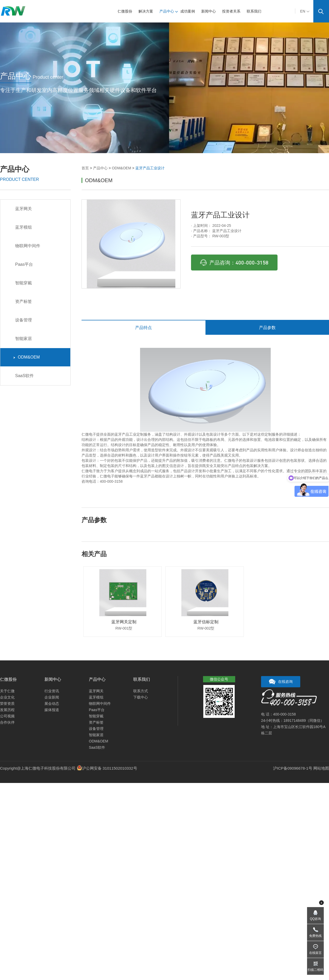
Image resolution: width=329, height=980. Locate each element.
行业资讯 (52, 691)
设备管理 (23, 320)
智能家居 (23, 339)
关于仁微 (7, 691)
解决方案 (148, 11)
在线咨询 (281, 682)
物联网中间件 (27, 246)
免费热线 (315, 936)
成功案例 (189, 11)
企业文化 (7, 697)
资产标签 (23, 301)
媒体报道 (52, 710)
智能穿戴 (23, 283)
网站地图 (321, 768)
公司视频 (7, 716)
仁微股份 (127, 11)
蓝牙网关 (23, 209)
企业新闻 (52, 697)
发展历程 (7, 710)
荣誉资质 (7, 704)
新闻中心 (210, 11)
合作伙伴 (7, 722)
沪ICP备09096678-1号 (293, 768)
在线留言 (315, 953)
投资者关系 (233, 11)
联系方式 (141, 691)
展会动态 (52, 704)
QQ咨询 (316, 919)
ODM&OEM (122, 168)
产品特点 (143, 328)
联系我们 (256, 11)
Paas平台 (23, 264)
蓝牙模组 (23, 227)
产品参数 (267, 328)
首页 (85, 168)
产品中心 (169, 11)
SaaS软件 (24, 376)
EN (305, 11)
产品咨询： (234, 262)
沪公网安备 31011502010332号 (110, 768)
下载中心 (141, 697)
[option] (131, 244)
